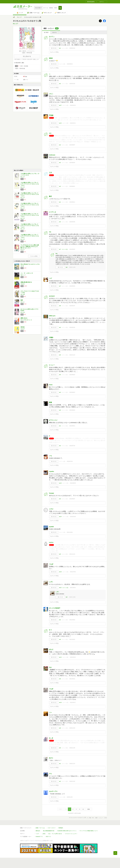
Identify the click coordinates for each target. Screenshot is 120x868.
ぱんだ (51, 649)
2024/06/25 (72, 163)
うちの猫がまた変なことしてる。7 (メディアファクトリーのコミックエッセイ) (30, 236)
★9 (60, 410)
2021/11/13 (72, 554)
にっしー (52, 365)
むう (50, 630)
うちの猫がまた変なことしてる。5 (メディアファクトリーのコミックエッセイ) (30, 215)
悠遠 (50, 402)
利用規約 (61, 828)
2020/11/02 (72, 781)
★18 (60, 572)
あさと (51, 758)
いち (50, 456)
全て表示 (46, 32)
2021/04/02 (72, 620)
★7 (60, 249)
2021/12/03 (70, 532)
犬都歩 (51, 337)
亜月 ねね (23, 312)
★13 (60, 657)
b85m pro (52, 316)
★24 (60, 517)
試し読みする (27, 56)
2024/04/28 (72, 222)
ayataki (51, 527)
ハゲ (50, 278)
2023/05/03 (72, 249)
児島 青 (22, 266)
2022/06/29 (73, 483)
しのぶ (51, 509)
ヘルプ (37, 834)
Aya (50, 667)
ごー (50, 712)
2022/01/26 (73, 517)
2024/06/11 (72, 202)
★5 (60, 355)
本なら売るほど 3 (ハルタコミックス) (30, 264)
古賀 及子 (23, 329)
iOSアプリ (48, 837)
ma (50, 232)
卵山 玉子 (19, 17)
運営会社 (38, 831)
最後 (89, 809)
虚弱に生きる (24, 318)
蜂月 (50, 196)
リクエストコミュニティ (71, 834)
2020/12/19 (72, 728)
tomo (51, 385)
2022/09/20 (72, 375)
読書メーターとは (40, 828)
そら (50, 774)
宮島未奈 (23, 284)
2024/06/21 (72, 186)
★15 (60, 123)
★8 (60, 679)
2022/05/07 (72, 499)
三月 (50, 173)
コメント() (65, 48)
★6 (60, 306)
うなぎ (51, 564)
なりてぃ (52, 37)
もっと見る (34, 256)
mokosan (52, 155)
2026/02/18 (72, 48)
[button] (60, 8)
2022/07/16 (70, 461)
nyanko (52, 471)
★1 (60, 48)
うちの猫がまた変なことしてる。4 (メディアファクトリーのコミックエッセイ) (30, 205)
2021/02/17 (73, 703)
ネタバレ (55, 32)
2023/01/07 (72, 306)
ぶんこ (51, 94)
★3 (60, 392)
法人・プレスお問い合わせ (55, 834)
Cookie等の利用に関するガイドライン (67, 831)
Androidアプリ (39, 837)
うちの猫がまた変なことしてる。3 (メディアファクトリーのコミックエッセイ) (30, 194)
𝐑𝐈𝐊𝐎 (51, 58)
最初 (61, 809)
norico (51, 542)
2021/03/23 (72, 639)
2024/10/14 (73, 105)
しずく (51, 582)
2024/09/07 (72, 145)
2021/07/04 (73, 572)
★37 (60, 105)
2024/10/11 (73, 123)
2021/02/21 (72, 679)
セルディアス (53, 791)
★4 (60, 222)
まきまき (52, 296)
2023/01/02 (72, 327)
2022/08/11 (72, 426)
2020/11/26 (72, 748)
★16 (60, 483)
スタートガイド (52, 828)
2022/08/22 (72, 392)
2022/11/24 (72, 355)
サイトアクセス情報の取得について (89, 831)
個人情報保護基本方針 (49, 831)
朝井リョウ (23, 275)
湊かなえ (23, 302)
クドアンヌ (53, 212)
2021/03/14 (73, 657)
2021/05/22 (73, 588)
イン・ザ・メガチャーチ (27, 273)
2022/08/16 (72, 410)
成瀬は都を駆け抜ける (26, 282)
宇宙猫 (51, 115)
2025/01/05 (72, 84)
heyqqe (52, 493)
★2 (60, 84)
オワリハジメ (53, 420)
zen (50, 133)
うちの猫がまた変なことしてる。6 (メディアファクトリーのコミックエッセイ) (30, 226)
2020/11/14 (72, 764)
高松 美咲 (23, 294)
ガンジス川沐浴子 (55, 608)
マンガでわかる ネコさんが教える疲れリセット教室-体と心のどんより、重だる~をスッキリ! (30, 246)
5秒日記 (23, 327)
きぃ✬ (51, 738)
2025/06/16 (70, 64)
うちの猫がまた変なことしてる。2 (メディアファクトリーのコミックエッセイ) (30, 184)
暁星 (22, 300)
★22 (60, 588)
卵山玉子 (23, 250)
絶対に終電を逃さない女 (26, 320)
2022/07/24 (72, 446)
